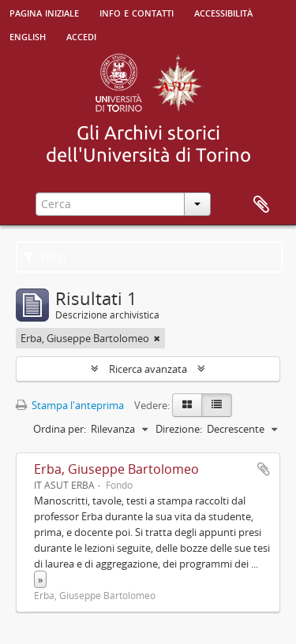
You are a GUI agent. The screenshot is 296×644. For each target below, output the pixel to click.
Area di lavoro (261, 205)
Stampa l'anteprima (70, 405)
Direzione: (179, 429)
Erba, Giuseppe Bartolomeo (116, 469)
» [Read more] (40, 579)
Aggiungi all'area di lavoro (264, 469)
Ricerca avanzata (148, 369)
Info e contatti (137, 12)
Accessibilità (223, 12)
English (28, 35)
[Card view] (187, 405)
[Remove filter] (157, 338)
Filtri (45, 257)
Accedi (81, 35)
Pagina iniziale (44, 12)
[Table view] (217, 405)
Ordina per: (60, 429)
